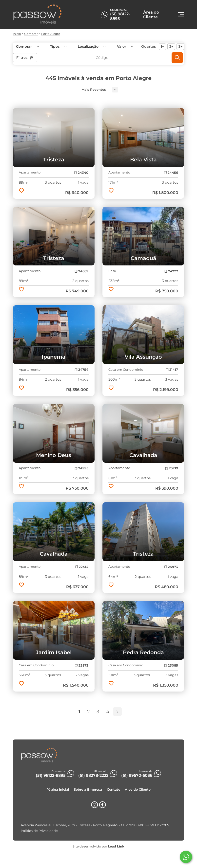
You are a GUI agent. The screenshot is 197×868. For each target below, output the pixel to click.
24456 (171, 173)
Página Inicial (58, 790)
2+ (171, 46)
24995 (81, 468)
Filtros (25, 58)
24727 (171, 271)
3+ (180, 46)
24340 (81, 173)
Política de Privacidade (39, 831)
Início (17, 34)
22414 (82, 567)
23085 (171, 665)
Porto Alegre (50, 34)
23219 (172, 468)
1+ (162, 46)
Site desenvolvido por (98, 846)
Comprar (31, 34)
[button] (125, 47)
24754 (81, 370)
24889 (81, 271)
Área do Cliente (138, 790)
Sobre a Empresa (88, 790)
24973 (171, 567)
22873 (82, 665)
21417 (172, 370)
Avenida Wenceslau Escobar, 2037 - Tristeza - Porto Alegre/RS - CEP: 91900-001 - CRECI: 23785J (96, 825)
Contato (114, 790)
